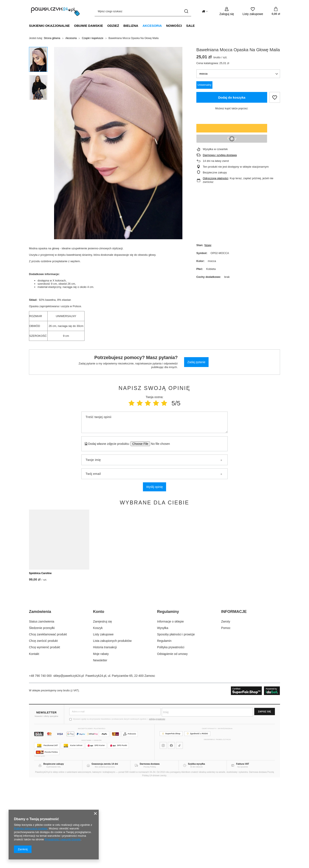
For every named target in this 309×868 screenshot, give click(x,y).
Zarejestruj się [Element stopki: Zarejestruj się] (103, 710)
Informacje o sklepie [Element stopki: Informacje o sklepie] (170, 710)
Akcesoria (152, 26)
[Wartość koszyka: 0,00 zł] (276, 11)
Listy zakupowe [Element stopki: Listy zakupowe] (103, 723)
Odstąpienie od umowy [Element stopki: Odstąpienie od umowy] (172, 742)
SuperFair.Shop (171, 822)
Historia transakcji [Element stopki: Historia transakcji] (105, 736)
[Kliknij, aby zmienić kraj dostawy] (205, 11)
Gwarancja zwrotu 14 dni (105, 852)
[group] (118, 143)
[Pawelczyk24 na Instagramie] (163, 834)
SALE (191, 26)
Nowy (208, 245)
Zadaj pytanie (196, 362)
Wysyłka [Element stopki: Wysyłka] (163, 716)
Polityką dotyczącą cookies (31, 828)
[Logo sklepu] (55, 11)
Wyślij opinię (154, 487)
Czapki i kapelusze (92, 38)
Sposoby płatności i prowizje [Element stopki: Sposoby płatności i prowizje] (176, 723)
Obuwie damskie (89, 26)
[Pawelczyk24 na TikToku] (179, 834)
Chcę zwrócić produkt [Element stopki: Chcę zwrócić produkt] (43, 729)
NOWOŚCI (174, 26)
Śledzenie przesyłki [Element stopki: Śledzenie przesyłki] (42, 716)
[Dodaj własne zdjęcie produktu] (159, 444)
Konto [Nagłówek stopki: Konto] (99, 700)
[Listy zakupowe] (253, 11)
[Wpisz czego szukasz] (143, 11)
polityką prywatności (157, 808)
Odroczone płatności (216, 178)
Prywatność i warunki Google (63, 839)
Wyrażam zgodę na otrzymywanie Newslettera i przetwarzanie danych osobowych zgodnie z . (118, 808)
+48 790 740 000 (40, 764)
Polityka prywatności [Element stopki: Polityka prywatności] (171, 736)
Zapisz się (265, 800)
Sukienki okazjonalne (49, 26)
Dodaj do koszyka (232, 97)
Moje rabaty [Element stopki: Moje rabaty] (101, 742)
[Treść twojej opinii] (154, 422)
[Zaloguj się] (227, 11)
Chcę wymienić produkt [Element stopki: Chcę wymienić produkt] (45, 736)
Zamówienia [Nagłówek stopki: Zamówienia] (40, 700)
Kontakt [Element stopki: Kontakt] (34, 742)
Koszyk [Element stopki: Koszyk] (98, 716)
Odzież (113, 26)
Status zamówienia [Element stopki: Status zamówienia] (42, 710)
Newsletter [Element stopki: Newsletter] (100, 749)
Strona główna (52, 38)
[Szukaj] (186, 11)
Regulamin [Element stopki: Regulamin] (164, 729)
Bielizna (131, 26)
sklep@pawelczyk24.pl (69, 764)
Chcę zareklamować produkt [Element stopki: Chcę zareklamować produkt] (48, 723)
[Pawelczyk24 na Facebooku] (171, 834)
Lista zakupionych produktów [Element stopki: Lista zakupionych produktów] (112, 729)
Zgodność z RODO (197, 822)
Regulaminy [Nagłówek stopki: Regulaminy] (168, 700)
